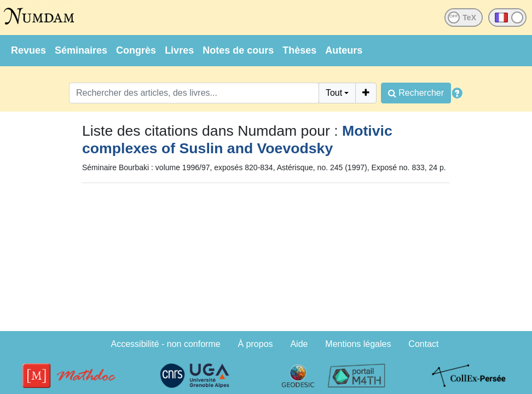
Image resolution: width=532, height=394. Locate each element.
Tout (334, 93)
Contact (423, 344)
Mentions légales (358, 344)
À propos (256, 344)
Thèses (299, 50)
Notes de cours (238, 50)
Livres (179, 50)
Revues (28, 50)
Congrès (136, 50)
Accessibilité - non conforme (166, 344)
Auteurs (344, 50)
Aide (299, 344)
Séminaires (81, 50)
